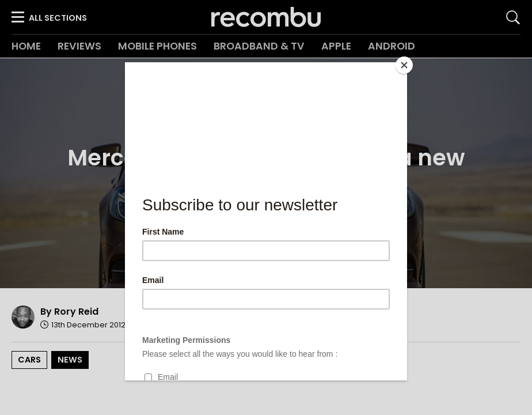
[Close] (404, 65)
